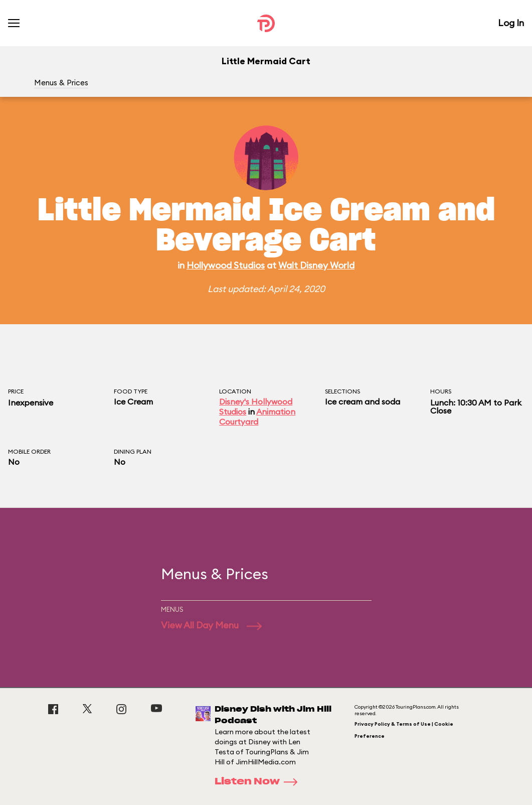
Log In (511, 23)
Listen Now (259, 782)
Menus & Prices (61, 83)
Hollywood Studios (226, 265)
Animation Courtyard (257, 417)
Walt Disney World (316, 265)
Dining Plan (133, 451)
